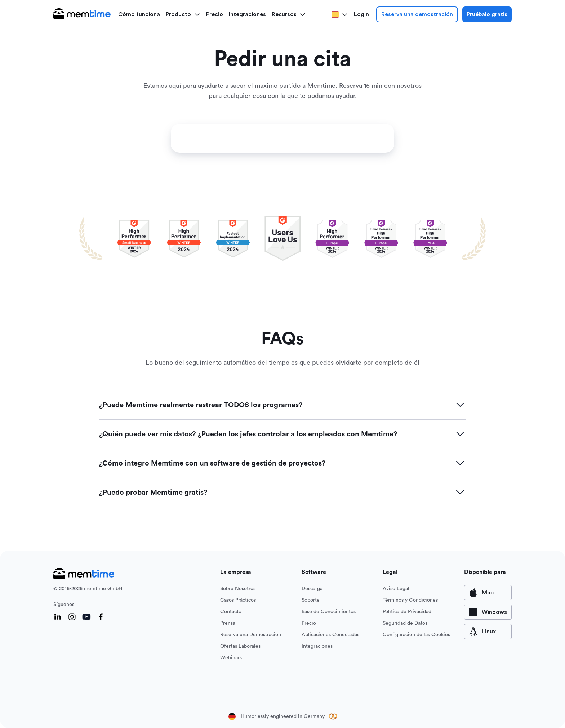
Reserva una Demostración (251, 635)
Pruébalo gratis (487, 14)
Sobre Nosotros (238, 589)
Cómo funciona (139, 14)
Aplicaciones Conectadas (330, 635)
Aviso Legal (396, 589)
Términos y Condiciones (410, 600)
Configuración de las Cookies (416, 635)
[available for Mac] (488, 593)
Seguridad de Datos (405, 623)
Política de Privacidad (407, 612)
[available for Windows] (488, 612)
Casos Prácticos (238, 600)
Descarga (312, 589)
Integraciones (247, 14)
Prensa (228, 623)
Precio (215, 14)
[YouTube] (86, 617)
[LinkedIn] (58, 617)
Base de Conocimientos (329, 612)
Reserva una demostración (417, 14)
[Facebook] (101, 617)
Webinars (231, 658)
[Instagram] (72, 617)
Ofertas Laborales (240, 646)
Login (361, 14)
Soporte (311, 600)
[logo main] (82, 14)
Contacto (231, 612)
